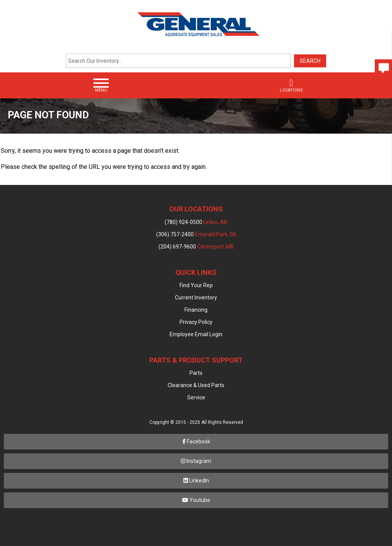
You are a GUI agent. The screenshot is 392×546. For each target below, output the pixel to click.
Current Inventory (196, 298)
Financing (196, 310)
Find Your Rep (196, 285)
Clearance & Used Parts (196, 385)
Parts (196, 373)
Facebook (196, 441)
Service (196, 397)
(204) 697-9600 (196, 247)
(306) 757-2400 (196, 234)
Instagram (196, 461)
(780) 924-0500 (196, 222)
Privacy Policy (196, 322)
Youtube (196, 500)
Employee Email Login (196, 334)
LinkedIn (196, 481)
